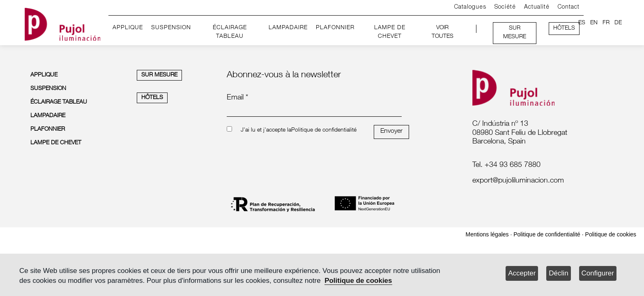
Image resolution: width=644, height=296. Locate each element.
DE (618, 23)
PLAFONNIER (335, 28)
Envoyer (391, 132)
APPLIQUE (128, 28)
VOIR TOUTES (443, 32)
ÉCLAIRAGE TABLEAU (230, 32)
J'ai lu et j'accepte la (266, 130)
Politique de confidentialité (324, 130)
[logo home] (62, 23)
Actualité (537, 7)
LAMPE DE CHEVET (390, 32)
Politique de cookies (358, 281)
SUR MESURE (515, 33)
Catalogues (470, 7)
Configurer (598, 273)
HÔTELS (564, 28)
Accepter (522, 273)
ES (582, 23)
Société (505, 7)
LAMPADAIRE (288, 28)
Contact (569, 7)
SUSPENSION (171, 28)
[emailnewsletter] (314, 111)
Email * (237, 98)
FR (606, 23)
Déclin (558, 273)
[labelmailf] (540, 181)
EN (594, 23)
